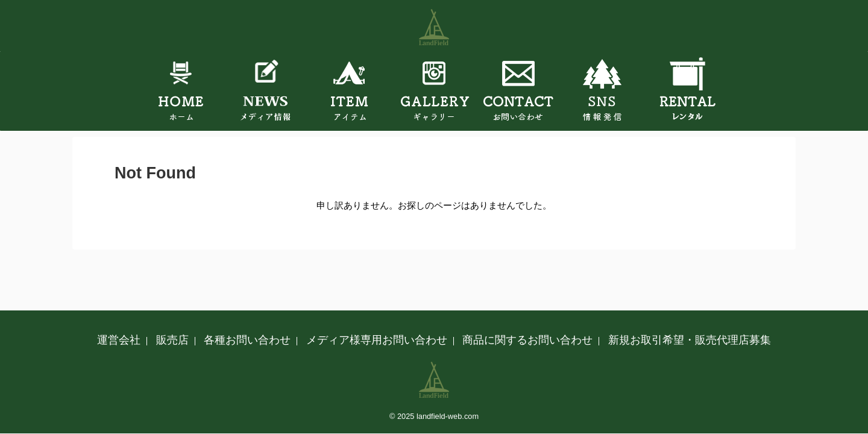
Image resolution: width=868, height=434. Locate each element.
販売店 (172, 340)
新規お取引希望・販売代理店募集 (690, 340)
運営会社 (119, 340)
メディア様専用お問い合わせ (377, 340)
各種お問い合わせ (247, 340)
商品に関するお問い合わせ (527, 340)
